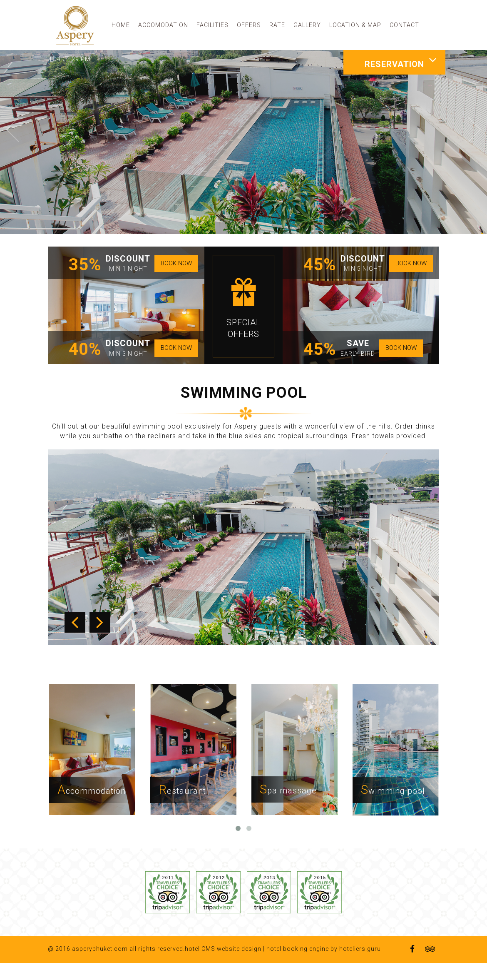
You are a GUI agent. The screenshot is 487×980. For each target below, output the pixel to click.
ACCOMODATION (163, 25)
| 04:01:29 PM (70, 59)
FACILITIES (212, 25)
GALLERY (307, 25)
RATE (277, 25)
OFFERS (249, 25)
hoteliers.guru (360, 966)
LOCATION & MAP (355, 25)
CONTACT (404, 25)
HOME (121, 25)
